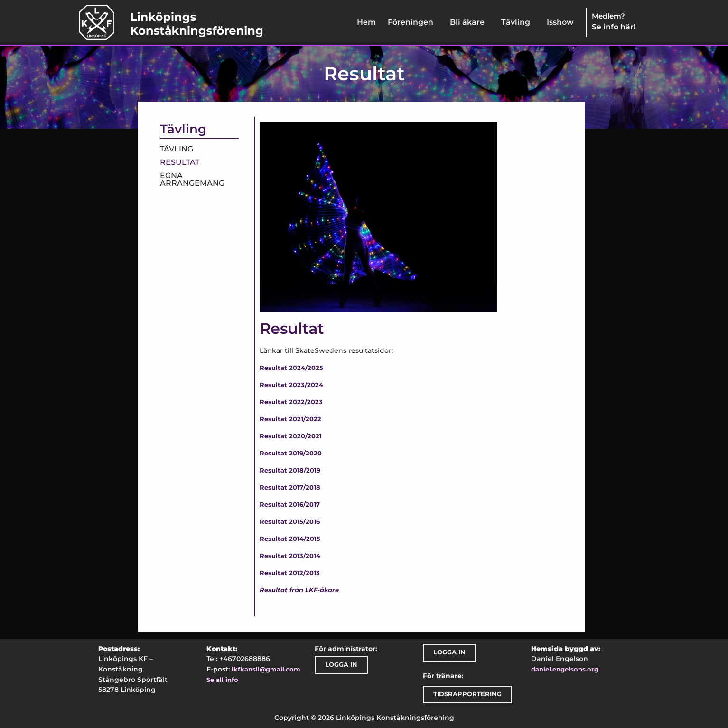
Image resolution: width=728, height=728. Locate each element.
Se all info (222, 680)
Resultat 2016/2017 (290, 505)
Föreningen (411, 22)
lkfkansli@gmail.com (266, 669)
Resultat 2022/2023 (291, 402)
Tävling (516, 22)
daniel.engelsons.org (565, 669)
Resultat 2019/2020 (291, 453)
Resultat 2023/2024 (291, 385)
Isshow (560, 22)
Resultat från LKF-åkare (299, 590)
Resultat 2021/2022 (290, 419)
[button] (413, 22)
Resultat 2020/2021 (291, 436)
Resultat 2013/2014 (290, 556)
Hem (366, 22)
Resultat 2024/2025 (291, 368)
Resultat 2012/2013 (290, 573)
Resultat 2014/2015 (290, 539)
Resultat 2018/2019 (290, 470)
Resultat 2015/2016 (290, 522)
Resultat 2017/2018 (290, 487)
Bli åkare (467, 22)
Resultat (180, 162)
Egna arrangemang (192, 179)
